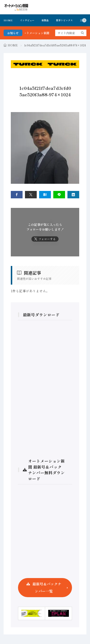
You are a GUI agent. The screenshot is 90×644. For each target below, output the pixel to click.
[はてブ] (45, 195)
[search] (83, 33)
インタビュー (27, 20)
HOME (8, 20)
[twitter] (31, 195)
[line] (59, 195)
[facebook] (17, 195)
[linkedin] (73, 195)
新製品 (45, 20)
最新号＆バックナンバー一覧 (47, 587)
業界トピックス (64, 20)
